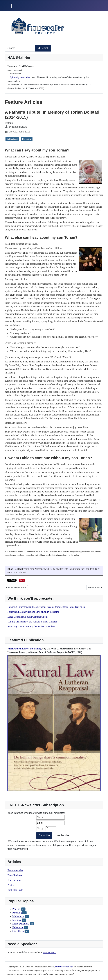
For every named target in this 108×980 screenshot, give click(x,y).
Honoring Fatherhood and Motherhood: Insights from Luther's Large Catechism (46, 607)
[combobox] (20, 48)
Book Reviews (15, 875)
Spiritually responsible (20, 77)
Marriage (17, 920)
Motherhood (18, 916)
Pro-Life (16, 909)
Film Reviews (14, 880)
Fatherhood (18, 927)
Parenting (17, 913)
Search (43, 48)
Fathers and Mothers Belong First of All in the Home (33, 612)
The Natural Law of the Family (25, 649)
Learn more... (50, 952)
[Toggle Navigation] (8, 6)
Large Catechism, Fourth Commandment (27, 617)
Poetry (11, 885)
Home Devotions (21, 924)
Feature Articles (15, 870)
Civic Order (18, 931)
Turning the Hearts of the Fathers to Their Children (32, 622)
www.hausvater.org (64, 967)
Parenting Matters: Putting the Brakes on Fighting (32, 627)
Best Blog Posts (15, 890)
